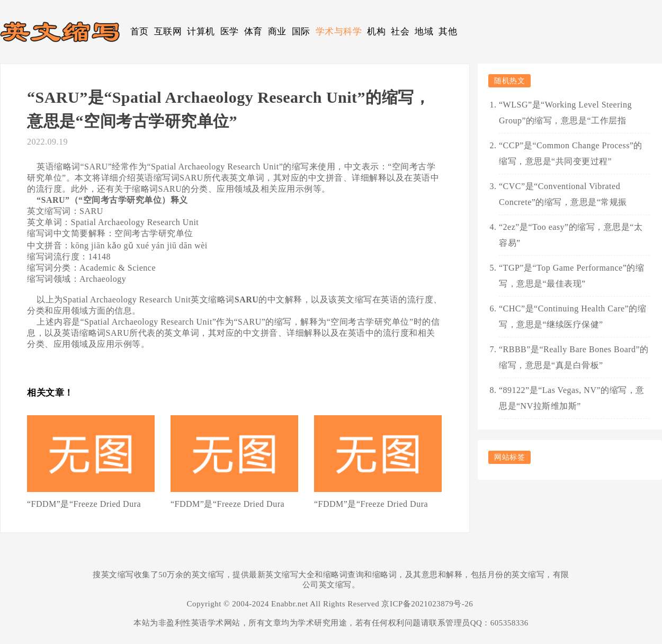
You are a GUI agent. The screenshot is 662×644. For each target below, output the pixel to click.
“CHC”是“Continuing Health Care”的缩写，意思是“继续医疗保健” (572, 316)
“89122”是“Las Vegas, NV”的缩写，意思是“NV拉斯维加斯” (572, 398)
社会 (400, 32)
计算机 (201, 32)
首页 (140, 32)
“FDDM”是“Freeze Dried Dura (84, 504)
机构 (376, 32)
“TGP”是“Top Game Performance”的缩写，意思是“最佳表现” (571, 276)
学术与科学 (339, 32)
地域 (424, 32)
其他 (448, 32)
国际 (301, 32)
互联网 (168, 32)
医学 (230, 32)
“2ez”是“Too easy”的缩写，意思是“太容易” (571, 235)
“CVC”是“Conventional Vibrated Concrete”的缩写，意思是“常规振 (563, 194)
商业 (277, 32)
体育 (253, 32)
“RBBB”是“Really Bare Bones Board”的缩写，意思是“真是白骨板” (574, 357)
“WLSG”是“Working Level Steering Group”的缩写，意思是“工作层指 (565, 113)
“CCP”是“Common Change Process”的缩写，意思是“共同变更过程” (571, 153)
